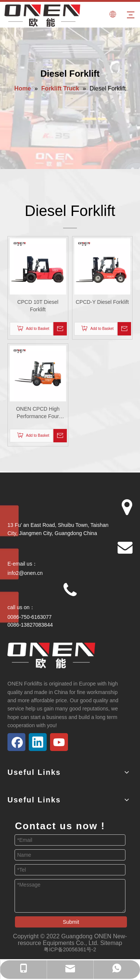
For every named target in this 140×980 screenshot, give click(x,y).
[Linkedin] (38, 742)
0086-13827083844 (30, 625)
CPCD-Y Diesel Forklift (102, 302)
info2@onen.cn (25, 573)
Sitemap (111, 943)
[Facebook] (16, 742)
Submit (71, 922)
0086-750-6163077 (29, 617)
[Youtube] (59, 742)
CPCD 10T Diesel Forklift (38, 306)
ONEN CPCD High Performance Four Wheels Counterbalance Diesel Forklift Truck (38, 413)
